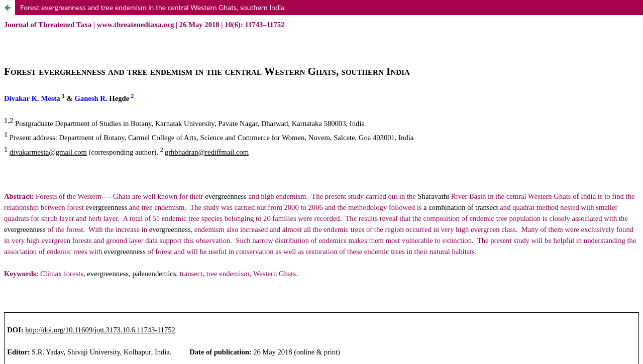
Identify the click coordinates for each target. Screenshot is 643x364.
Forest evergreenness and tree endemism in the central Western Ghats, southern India (152, 7)
